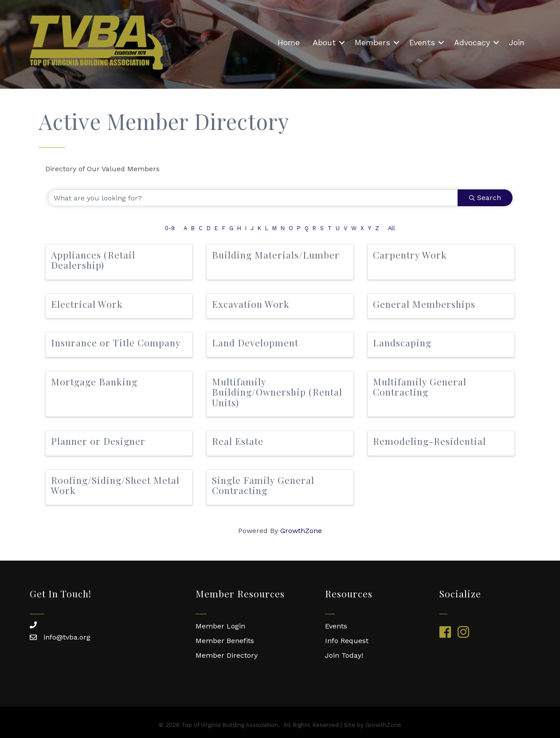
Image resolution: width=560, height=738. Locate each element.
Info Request (347, 641)
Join (517, 42)
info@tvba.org (67, 637)
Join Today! (344, 655)
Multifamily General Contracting (420, 387)
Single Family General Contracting (263, 485)
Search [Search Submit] (485, 198)
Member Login (220, 626)
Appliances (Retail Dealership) (93, 260)
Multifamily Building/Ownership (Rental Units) (277, 392)
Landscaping (402, 342)
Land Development (255, 342)
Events (422, 42)
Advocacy (472, 42)
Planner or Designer (98, 441)
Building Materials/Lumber (276, 255)
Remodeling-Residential (429, 441)
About (324, 42)
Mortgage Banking (94, 381)
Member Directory (227, 655)
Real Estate (238, 441)
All (392, 228)
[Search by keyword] (253, 198)
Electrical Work (87, 304)
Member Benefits (225, 641)
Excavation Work (251, 304)
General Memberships (424, 304)
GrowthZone (301, 531)
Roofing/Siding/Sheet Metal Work (115, 485)
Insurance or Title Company (116, 342)
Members (372, 42)
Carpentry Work (410, 255)
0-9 (170, 228)
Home (289, 42)
